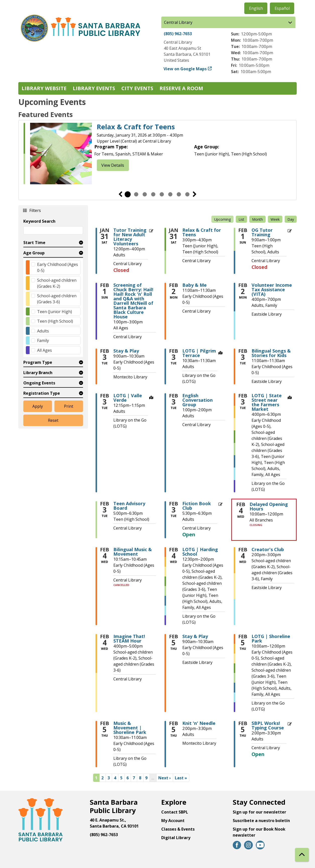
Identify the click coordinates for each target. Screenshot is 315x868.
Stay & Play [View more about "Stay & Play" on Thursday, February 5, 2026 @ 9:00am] (195, 636)
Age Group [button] (34, 253)
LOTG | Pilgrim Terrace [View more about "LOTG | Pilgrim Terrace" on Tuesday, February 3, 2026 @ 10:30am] (199, 353)
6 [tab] (170, 194)
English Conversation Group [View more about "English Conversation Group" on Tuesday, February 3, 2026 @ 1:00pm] (198, 400)
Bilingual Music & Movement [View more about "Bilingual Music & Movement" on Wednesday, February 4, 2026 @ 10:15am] (133, 552)
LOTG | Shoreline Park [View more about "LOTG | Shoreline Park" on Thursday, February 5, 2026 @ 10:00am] (271, 639)
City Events (137, 88)
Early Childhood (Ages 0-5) (58, 267)
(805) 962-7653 (178, 34)
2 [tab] (136, 194)
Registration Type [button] (42, 393)
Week (275, 219)
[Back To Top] (302, 855)
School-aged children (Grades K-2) (57, 283)
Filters (35, 210)
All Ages (45, 350)
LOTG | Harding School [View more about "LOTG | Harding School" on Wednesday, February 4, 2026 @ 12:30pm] (200, 552)
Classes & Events (178, 829)
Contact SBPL (175, 812)
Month (257, 219)
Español (282, 8)
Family (43, 340)
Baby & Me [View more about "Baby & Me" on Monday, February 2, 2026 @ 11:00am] (194, 285)
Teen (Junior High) (55, 312)
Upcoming (222, 219)
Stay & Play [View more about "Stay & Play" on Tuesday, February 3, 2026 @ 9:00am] (126, 351)
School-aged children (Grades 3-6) (57, 299)
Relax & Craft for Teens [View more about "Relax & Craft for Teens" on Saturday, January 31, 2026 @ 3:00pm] (202, 232)
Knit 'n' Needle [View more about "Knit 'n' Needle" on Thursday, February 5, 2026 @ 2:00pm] (199, 723)
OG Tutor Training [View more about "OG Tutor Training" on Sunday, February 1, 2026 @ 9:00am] (262, 232)
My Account (173, 821)
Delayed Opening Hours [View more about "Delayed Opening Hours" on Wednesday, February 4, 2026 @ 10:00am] (269, 506)
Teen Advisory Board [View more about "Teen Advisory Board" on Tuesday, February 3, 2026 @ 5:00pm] (129, 506)
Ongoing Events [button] (39, 383)
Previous (120, 194)
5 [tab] (162, 194)
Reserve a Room (181, 88)
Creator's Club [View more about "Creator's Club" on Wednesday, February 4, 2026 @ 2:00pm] (268, 549)
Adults (43, 331)
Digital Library (176, 838)
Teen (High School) (55, 321)
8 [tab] (187, 194)
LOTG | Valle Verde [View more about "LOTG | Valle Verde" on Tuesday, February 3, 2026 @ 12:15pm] (128, 398)
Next (195, 194)
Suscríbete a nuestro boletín (261, 821)
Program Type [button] (38, 362)
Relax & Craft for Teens (136, 127)
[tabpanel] (158, 154)
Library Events (94, 88)
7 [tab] (179, 194)
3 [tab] (145, 194)
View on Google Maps (185, 69)
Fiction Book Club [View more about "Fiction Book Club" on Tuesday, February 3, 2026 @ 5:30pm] (197, 506)
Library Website (44, 88)
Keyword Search (39, 221)
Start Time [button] (34, 243)
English (256, 8)
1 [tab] (128, 194)
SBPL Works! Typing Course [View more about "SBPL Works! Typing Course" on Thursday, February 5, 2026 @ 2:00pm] (268, 725)
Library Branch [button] (38, 373)
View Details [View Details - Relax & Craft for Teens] (113, 165)
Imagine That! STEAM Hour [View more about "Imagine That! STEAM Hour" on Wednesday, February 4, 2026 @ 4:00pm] (129, 639)
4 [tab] (153, 194)
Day (291, 219)
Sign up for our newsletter (259, 812)
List (241, 219)
